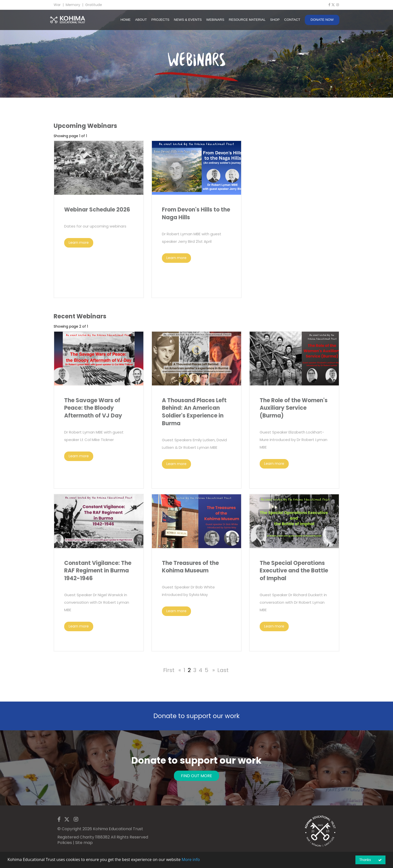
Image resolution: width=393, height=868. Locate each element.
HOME (126, 20)
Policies (65, 843)
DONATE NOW (322, 20)
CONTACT (292, 20)
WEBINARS (215, 20)
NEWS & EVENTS (188, 20)
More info (191, 859)
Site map (84, 843)
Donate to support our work (197, 716)
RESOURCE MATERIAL (247, 20)
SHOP (275, 20)
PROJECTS (160, 20)
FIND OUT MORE (197, 776)
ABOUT (141, 20)
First (169, 670)
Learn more (79, 243)
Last (223, 670)
